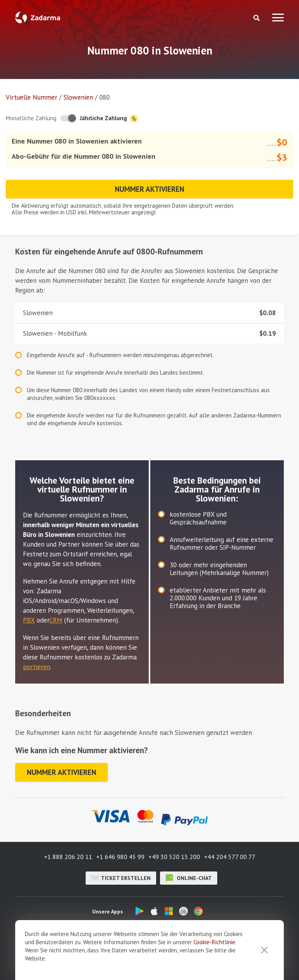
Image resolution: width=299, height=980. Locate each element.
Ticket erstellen (121, 878)
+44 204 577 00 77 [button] (230, 857)
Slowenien (78, 97)
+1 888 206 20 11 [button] (68, 857)
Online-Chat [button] (189, 878)
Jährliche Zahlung (109, 118)
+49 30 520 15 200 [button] (174, 857)
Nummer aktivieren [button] (149, 189)
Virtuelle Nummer (32, 97)
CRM (56, 620)
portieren (37, 667)
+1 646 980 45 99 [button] (120, 857)
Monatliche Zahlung (31, 118)
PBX (29, 620)
